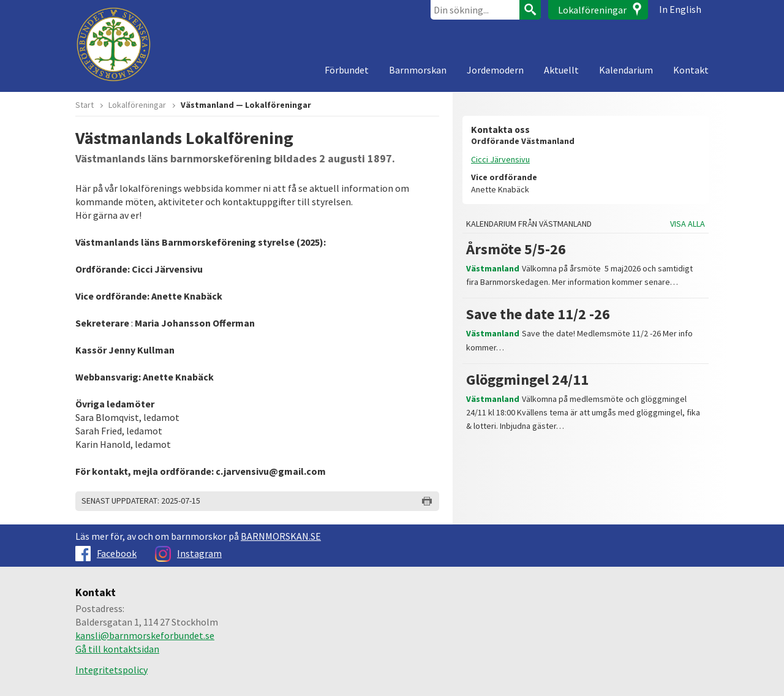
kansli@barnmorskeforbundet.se (145, 635)
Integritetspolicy (111, 670)
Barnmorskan (418, 70)
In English (680, 9)
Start (85, 105)
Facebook (106, 553)
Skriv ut (427, 501)
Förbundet (347, 70)
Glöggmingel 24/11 (527, 380)
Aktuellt (561, 70)
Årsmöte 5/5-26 (516, 249)
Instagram (188, 553)
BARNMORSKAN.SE (281, 536)
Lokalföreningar (592, 10)
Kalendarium (626, 70)
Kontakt (691, 70)
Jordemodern (495, 70)
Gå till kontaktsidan (117, 649)
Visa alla (688, 224)
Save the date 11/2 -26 (538, 314)
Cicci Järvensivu (500, 159)
